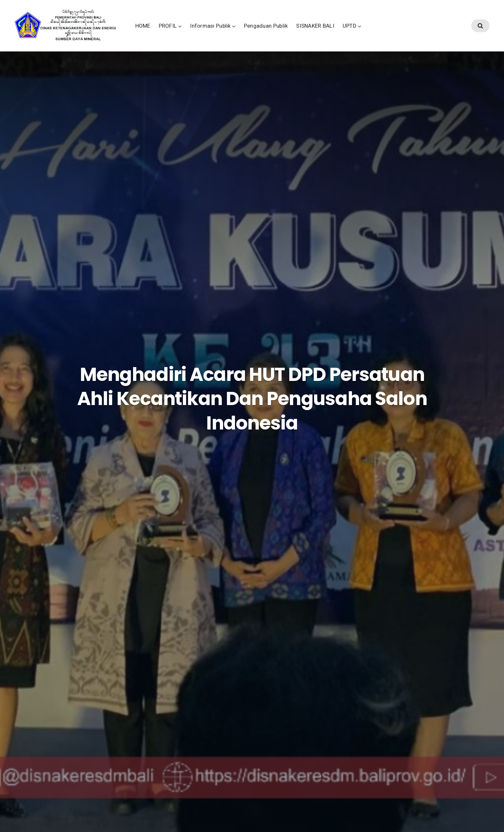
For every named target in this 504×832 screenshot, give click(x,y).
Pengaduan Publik (306, 32)
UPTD (390, 32)
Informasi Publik (251, 32)
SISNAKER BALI (356, 32)
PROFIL (208, 32)
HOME (183, 32)
